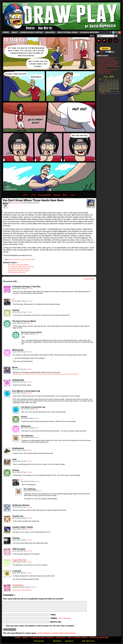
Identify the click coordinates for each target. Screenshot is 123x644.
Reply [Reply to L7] (31, 301)
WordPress (57, 641)
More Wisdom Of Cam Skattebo (108, 61)
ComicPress (69, 641)
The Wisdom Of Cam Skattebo (107, 70)
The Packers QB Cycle (16, 272)
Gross (22, 259)
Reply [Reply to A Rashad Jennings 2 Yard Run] (31, 288)
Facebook (110, 32)
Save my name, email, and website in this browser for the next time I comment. (40, 626)
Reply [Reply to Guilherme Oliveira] (30, 507)
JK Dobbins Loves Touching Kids (108, 63)
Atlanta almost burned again (18, 271)
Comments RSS (89, 279)
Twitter (113, 32)
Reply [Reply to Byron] (30, 369)
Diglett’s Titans (102, 68)
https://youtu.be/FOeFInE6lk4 (22, 590)
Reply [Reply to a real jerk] (30, 573)
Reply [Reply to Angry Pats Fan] (30, 562)
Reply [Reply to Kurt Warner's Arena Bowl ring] (30, 393)
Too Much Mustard (89, 32)
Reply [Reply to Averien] (30, 312)
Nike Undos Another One (106, 60)
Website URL (56, 622)
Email (116, 32)
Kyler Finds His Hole (104, 71)
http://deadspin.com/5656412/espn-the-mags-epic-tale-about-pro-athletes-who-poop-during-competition (46, 374)
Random (57, 195)
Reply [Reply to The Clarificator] (37, 437)
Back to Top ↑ (91, 641)
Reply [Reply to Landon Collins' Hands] (31, 529)
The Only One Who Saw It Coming (21, 267)
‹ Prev (33, 195)
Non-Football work (68, 32)
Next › (65, 195)
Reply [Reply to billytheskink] (30, 450)
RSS (119, 32)
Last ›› (74, 195)
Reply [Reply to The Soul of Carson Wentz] (30, 323)
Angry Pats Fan (19, 560)
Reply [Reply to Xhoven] (37, 418)
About (15, 32)
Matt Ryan (28, 259)
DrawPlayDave (15, 203)
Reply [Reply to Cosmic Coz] (31, 518)
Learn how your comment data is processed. (56, 633)
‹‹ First (25, 195)
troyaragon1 (18, 585)
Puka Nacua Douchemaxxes (107, 65)
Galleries (51, 32)
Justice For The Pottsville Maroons (109, 66)
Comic (6, 32)
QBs (33, 259)
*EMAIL (61, 618)
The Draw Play (62, 16)
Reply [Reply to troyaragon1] (34, 587)
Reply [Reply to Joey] (30, 461)
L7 (13, 299)
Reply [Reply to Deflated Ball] (30, 382)
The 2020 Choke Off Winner (18, 265)
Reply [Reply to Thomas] (30, 540)
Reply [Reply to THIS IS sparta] (30, 551)
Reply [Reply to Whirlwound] (30, 352)
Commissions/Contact (31, 32)
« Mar (103, 93)
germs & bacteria (14, 259)
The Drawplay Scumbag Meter (107, 58)
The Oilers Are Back (104, 73)
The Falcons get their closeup (19, 269)
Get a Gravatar (65, 618)
